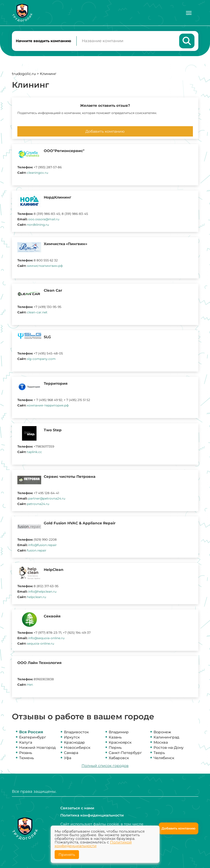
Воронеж (162, 732)
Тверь (159, 753)
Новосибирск (77, 748)
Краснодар (74, 743)
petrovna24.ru (38, 504)
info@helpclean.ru (42, 592)
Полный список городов (105, 766)
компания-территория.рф (48, 406)
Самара (71, 753)
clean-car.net (37, 312)
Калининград (166, 737)
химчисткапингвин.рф (45, 266)
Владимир (119, 732)
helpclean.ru (37, 597)
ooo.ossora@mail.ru (44, 219)
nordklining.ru (38, 225)
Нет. (30, 685)
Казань (115, 737)
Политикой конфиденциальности (93, 844)
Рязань (26, 753)
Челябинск (164, 758)
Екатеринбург (33, 737)
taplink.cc (34, 452)
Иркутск (72, 737)
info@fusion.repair (42, 545)
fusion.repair (37, 551)
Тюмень (27, 758)
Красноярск (120, 743)
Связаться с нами (77, 808)
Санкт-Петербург (125, 753)
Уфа (68, 758)
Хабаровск (119, 758)
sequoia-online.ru (41, 644)
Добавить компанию (105, 132)
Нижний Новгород (37, 748)
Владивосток (76, 732)
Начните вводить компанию (44, 41)
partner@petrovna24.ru (47, 499)
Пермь (115, 748)
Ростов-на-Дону (169, 748)
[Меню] (189, 13)
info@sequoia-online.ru (46, 638)
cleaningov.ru (38, 173)
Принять (67, 855)
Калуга (26, 743)
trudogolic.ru (24, 74)
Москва (161, 743)
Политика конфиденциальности (92, 815)
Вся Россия (31, 732)
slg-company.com (41, 359)
